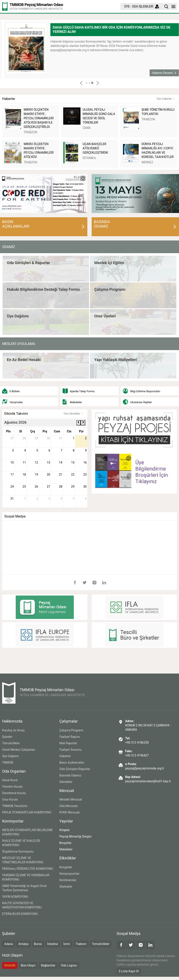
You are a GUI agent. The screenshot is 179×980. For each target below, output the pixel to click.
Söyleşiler (66, 887)
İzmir (67, 944)
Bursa (38, 944)
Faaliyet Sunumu (70, 750)
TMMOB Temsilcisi (15, 806)
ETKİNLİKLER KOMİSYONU (20, 914)
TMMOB (8, 763)
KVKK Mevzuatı (70, 812)
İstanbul (52, 944)
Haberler (65, 756)
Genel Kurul (10, 780)
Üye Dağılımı (10, 756)
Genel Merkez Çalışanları (19, 750)
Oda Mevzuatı (69, 806)
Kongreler (66, 867)
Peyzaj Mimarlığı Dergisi (75, 836)
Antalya (23, 944)
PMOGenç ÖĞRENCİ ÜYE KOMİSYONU (28, 869)
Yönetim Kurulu (12, 787)
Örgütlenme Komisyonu (18, 851)
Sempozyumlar (69, 874)
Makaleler (66, 849)
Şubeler (7, 737)
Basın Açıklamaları (72, 763)
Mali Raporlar (68, 743)
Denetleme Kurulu (14, 793)
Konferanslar (68, 880)
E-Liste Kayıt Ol (129, 971)
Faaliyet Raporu (70, 737)
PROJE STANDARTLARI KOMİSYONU (27, 812)
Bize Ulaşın (28, 965)
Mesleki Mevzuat (71, 799)
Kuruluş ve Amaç (13, 730)
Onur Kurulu (10, 799)
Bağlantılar (48, 965)
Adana (9, 944)
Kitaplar (65, 830)
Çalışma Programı (71, 730)
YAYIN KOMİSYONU (15, 897)
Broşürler (66, 843)
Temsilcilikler (11, 743)
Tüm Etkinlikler (73, 414)
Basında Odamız (70, 775)
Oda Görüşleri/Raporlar (75, 769)
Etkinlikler (66, 782)
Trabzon (81, 944)
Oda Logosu (69, 965)
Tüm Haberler (166, 99)
